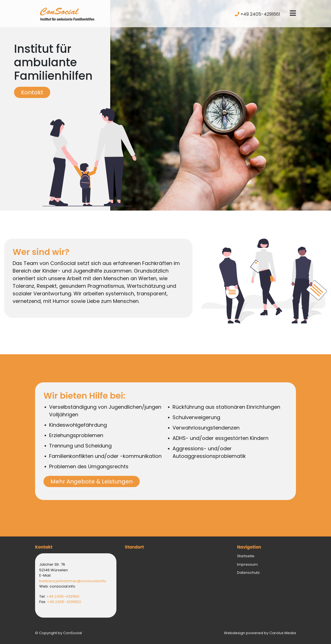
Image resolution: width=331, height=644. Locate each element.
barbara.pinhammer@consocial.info (73, 581)
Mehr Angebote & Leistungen (92, 481)
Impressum (247, 564)
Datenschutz (248, 573)
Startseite (246, 556)
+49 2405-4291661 (258, 14)
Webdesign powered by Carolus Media (260, 633)
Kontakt (32, 92)
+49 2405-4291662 (64, 602)
